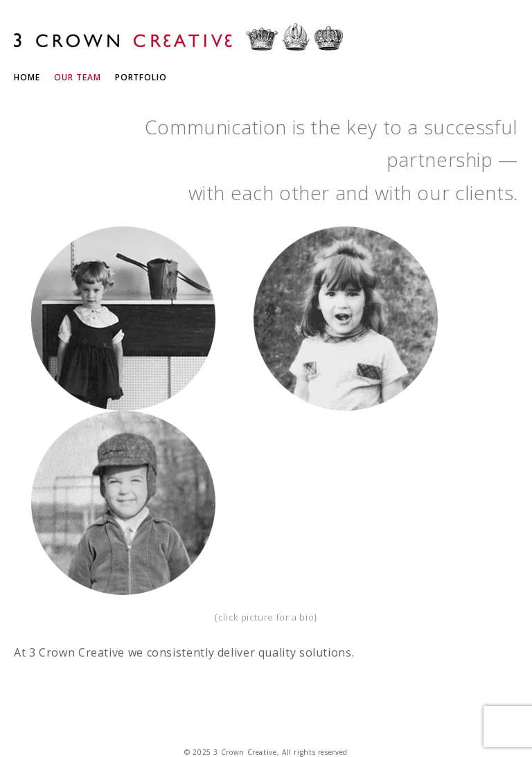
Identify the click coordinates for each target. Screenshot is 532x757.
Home (27, 77)
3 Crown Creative (180, 39)
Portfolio (141, 77)
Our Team (78, 77)
